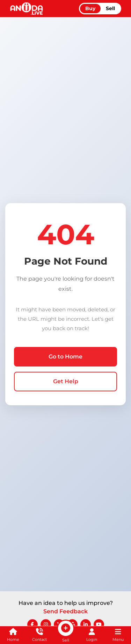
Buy (90, 8)
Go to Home (65, 357)
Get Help (66, 381)
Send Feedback (65, 611)
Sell (110, 8)
